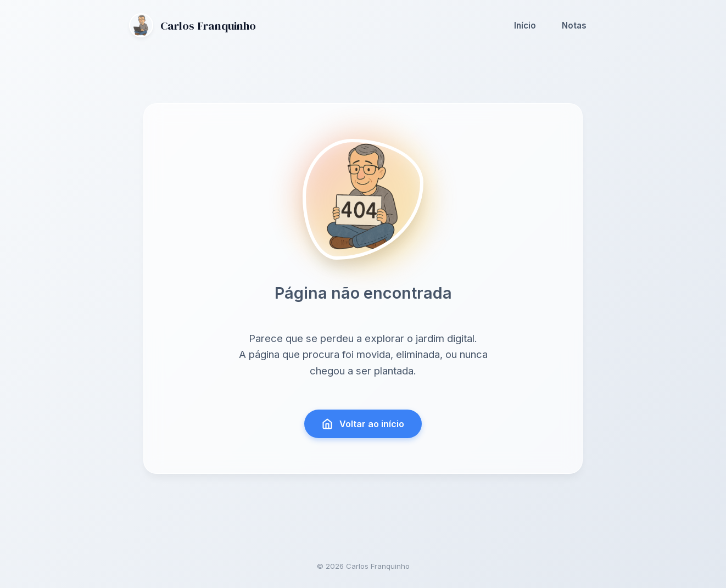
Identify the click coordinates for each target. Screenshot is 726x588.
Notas (574, 26)
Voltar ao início (363, 424)
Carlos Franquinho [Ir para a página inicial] (192, 25)
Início (525, 26)
